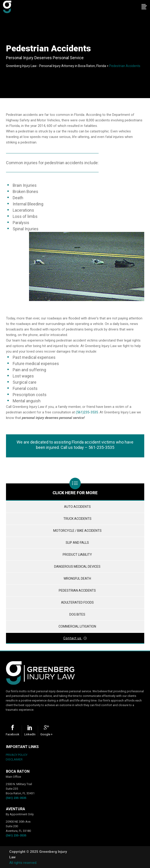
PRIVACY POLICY (17, 755)
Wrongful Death (77, 579)
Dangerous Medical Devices (77, 567)
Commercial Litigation (77, 626)
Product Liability (77, 555)
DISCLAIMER (14, 759)
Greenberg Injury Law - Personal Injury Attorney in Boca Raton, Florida (56, 66)
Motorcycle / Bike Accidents (77, 531)
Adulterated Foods (77, 602)
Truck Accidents (77, 519)
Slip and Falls (77, 543)
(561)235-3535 (87, 412)
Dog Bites (77, 614)
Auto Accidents (77, 507)
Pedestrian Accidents (77, 590)
